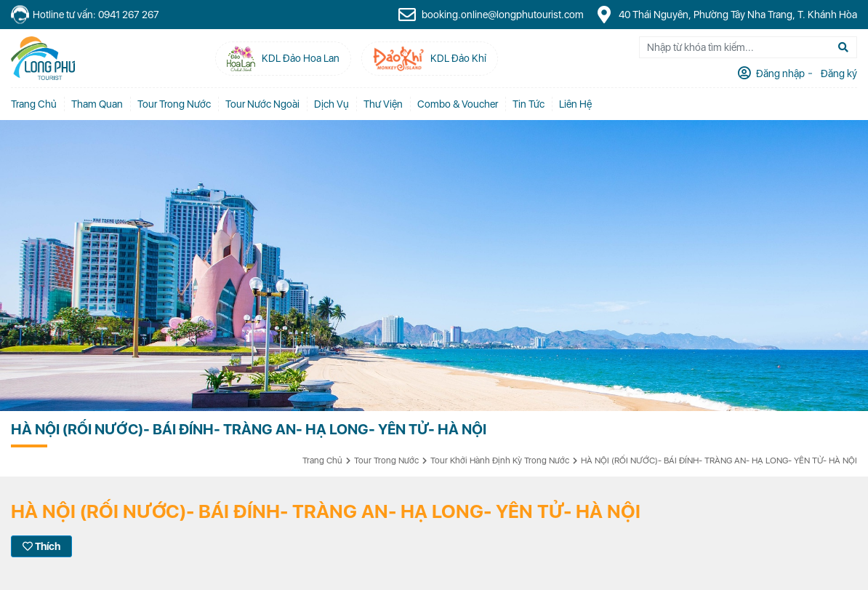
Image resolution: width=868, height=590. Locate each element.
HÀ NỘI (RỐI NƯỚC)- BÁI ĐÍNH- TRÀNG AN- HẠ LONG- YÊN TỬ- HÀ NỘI (719, 461)
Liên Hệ (575, 104)
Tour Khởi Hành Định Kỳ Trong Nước (500, 461)
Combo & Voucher (458, 104)
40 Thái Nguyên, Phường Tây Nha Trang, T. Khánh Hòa (726, 15)
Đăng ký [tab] (838, 73)
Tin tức (529, 104)
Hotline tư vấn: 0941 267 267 (85, 15)
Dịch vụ (331, 104)
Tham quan (97, 104)
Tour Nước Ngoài (262, 104)
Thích (41, 546)
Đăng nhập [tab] (779, 73)
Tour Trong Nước (174, 104)
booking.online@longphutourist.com (491, 15)
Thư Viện (383, 104)
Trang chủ (34, 104)
